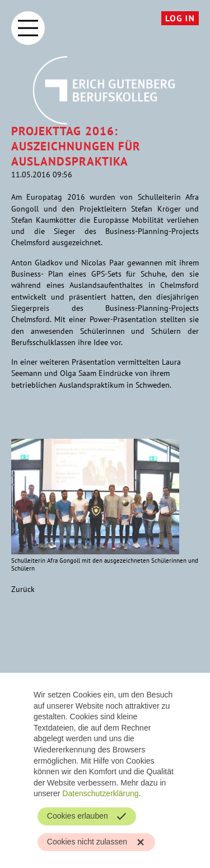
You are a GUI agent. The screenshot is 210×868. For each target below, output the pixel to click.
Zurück (23, 589)
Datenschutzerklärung (100, 793)
